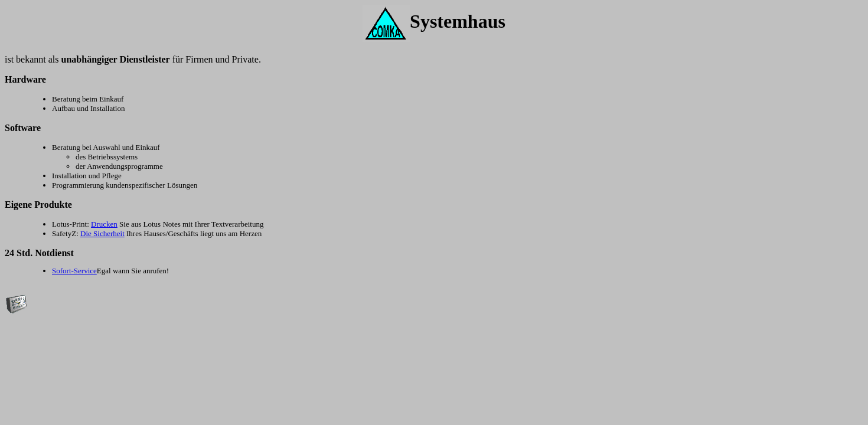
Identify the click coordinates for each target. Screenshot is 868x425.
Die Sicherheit (102, 233)
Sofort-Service (74, 271)
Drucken (104, 224)
